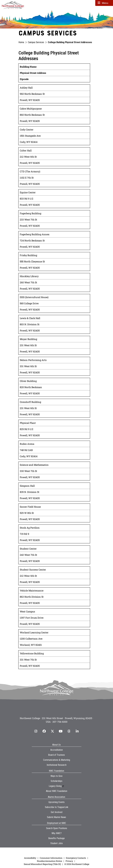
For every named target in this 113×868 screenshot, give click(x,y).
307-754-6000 (60, 722)
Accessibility (30, 858)
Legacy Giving (55, 786)
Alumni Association (56, 797)
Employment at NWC (56, 823)
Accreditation (57, 750)
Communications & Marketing (57, 760)
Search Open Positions (57, 828)
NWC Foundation (56, 771)
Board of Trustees (56, 755)
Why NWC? (57, 833)
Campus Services (36, 42)
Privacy (69, 861)
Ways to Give (56, 776)
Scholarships (56, 781)
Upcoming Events (56, 802)
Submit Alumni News (56, 817)
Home (21, 42)
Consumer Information (51, 858)
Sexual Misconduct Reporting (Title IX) (42, 864)
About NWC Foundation (57, 791)
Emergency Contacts (76, 858)
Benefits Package (56, 838)
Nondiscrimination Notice (49, 861)
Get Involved (57, 812)
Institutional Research (57, 765)
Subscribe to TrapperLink (57, 807)
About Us (56, 745)
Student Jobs (57, 843)
